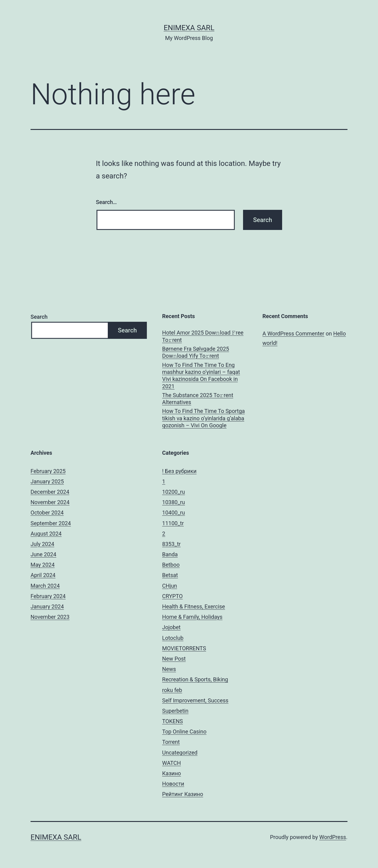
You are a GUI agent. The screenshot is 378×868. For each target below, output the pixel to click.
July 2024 (42, 544)
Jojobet (171, 627)
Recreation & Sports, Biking (195, 679)
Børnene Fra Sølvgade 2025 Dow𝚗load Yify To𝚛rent (196, 352)
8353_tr (171, 544)
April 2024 (43, 575)
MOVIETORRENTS (184, 648)
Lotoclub (173, 638)
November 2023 (50, 617)
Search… (106, 202)
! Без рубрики (179, 471)
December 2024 (50, 492)
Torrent (171, 742)
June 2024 (43, 554)
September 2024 (51, 523)
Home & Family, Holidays (192, 617)
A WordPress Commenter (294, 334)
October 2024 (47, 513)
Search (39, 317)
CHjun (170, 586)
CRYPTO (172, 596)
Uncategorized (180, 753)
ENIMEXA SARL (189, 28)
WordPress (333, 837)
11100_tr (173, 523)
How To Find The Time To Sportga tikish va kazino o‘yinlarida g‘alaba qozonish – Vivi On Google (204, 418)
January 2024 (47, 606)
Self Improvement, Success (195, 700)
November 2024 (50, 502)
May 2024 (43, 565)
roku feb (172, 690)
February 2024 (48, 596)
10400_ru (174, 513)
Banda (170, 554)
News (169, 669)
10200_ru (174, 492)
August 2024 (46, 534)
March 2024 (45, 586)
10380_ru (174, 502)
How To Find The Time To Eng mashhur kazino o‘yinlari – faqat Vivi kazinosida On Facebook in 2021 (201, 376)
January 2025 (47, 481)
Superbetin (175, 711)
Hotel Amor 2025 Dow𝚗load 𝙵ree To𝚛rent (203, 336)
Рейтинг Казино (183, 794)
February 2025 (48, 471)
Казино (172, 773)
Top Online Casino (184, 732)
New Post (174, 659)
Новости (173, 784)
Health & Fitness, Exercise (194, 606)
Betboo (171, 565)
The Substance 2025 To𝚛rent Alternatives (198, 399)
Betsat (170, 575)
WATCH (171, 763)
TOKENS (173, 721)
